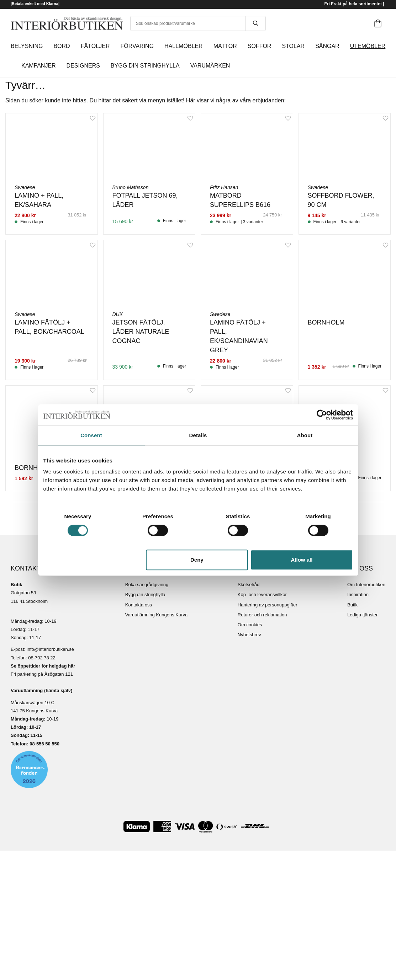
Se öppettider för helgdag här (43, 666)
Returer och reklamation (262, 615)
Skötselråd (249, 585)
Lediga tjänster (362, 615)
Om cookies (250, 625)
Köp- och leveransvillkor (262, 595)
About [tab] (305, 435)
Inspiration (358, 595)
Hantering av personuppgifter (268, 605)
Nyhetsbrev (249, 635)
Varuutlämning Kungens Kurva (156, 615)
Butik (352, 605)
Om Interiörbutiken (366, 585)
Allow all (302, 560)
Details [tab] (198, 435)
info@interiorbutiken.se (50, 649)
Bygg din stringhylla (145, 595)
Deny (197, 560)
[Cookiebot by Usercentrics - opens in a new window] (322, 415)
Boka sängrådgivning (147, 585)
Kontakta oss (139, 605)
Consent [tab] (91, 435)
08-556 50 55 (43, 744)
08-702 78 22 (42, 658)
